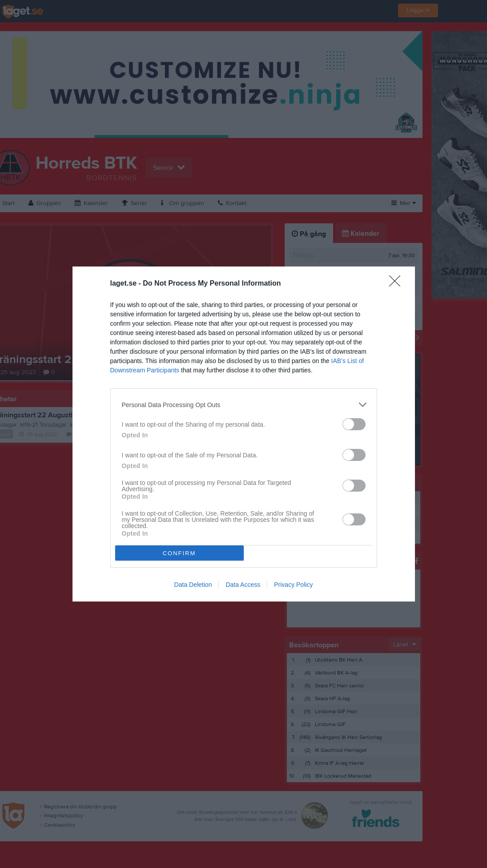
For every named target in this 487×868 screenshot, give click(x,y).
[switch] (354, 424)
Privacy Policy (293, 585)
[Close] (398, 284)
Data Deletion (193, 585)
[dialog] (244, 434)
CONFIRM (179, 553)
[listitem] (244, 405)
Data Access (243, 585)
